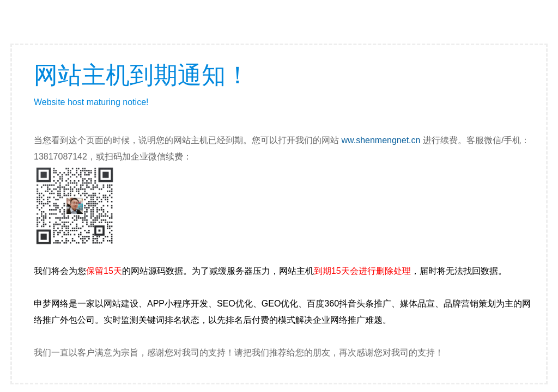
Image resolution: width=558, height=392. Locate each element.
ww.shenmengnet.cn (381, 140)
